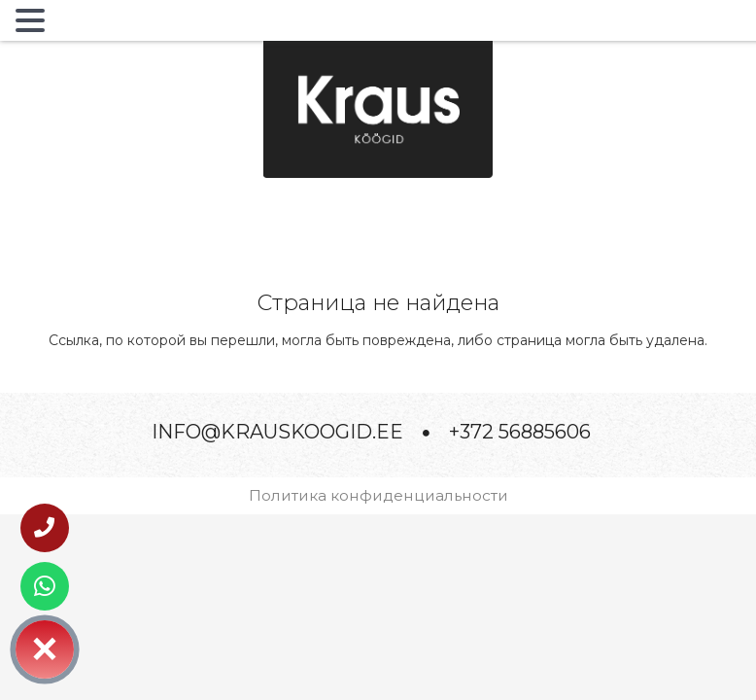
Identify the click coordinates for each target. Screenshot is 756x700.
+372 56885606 (520, 432)
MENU (82, 24)
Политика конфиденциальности (378, 495)
